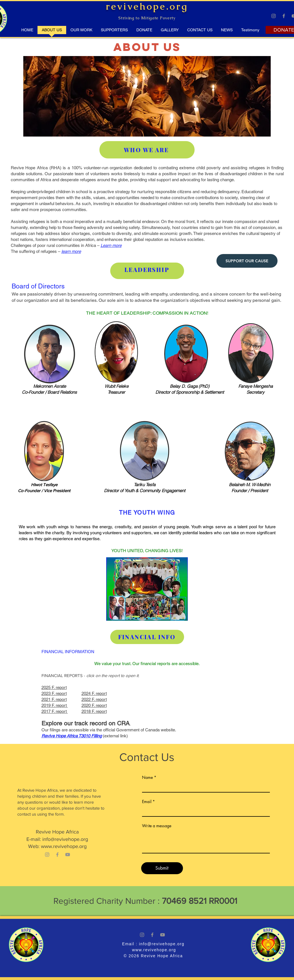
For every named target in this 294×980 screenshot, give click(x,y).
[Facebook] (284, 16)
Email (147, 802)
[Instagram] (274, 16)
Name (147, 777)
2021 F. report (54, 699)
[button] (250, 32)
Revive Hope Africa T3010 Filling (72, 736)
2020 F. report (94, 705)
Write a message (157, 826)
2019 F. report (55, 705)
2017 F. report (55, 711)
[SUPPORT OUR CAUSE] (247, 261)
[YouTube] (68, 855)
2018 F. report (94, 711)
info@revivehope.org (65, 839)
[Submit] (162, 868)
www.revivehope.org (64, 846)
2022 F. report (94, 699)
